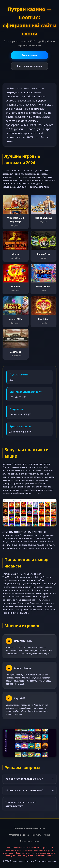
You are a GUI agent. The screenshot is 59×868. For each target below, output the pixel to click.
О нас (47, 835)
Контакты (36, 835)
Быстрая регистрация (30, 66)
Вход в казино (29, 55)
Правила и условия (30, 841)
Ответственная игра (19, 835)
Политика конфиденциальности (29, 828)
